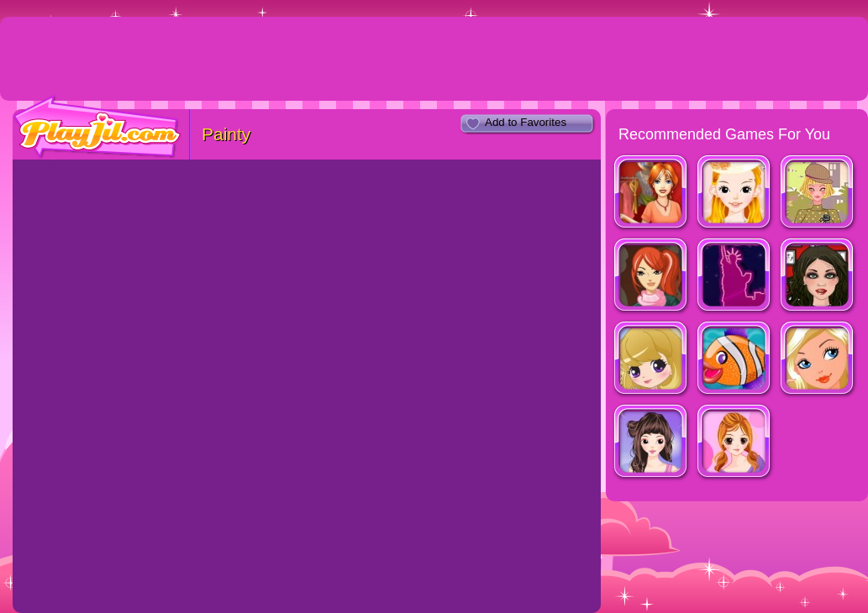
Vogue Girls (652, 360)
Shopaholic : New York (735, 277)
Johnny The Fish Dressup (735, 360)
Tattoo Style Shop (818, 277)
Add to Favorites (526, 122)
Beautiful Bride (735, 194)
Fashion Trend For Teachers (818, 194)
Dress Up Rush (652, 194)
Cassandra (735, 443)
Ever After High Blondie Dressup (818, 360)
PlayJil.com (97, 127)
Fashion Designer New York (652, 277)
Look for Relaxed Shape (652, 443)
